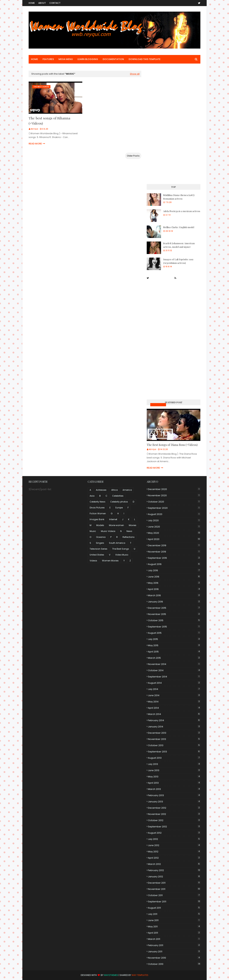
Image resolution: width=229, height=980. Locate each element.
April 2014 (174, 708)
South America (117, 543)
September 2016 (174, 558)
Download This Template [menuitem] (145, 59)
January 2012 (174, 877)
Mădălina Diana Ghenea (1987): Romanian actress (179, 197)
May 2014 (174, 702)
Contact (55, 3)
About (42, 3)
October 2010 (174, 964)
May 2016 (174, 583)
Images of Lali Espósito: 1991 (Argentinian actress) (178, 261)
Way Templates (140, 975)
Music (93, 531)
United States (97, 555)
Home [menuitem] (34, 59)
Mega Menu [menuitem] (66, 59)
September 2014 (174, 677)
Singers (100, 543)
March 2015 (174, 658)
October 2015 (174, 620)
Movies (133, 525)
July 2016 (174, 570)
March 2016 (174, 595)
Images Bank (97, 519)
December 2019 (174, 545)
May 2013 (174, 777)
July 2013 (174, 764)
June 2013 (174, 770)
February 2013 (174, 795)
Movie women (116, 525)
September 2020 (174, 508)
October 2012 (174, 820)
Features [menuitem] (48, 59)
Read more (35, 144)
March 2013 (174, 789)
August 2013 (174, 758)
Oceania (101, 537)
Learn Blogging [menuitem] (88, 59)
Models (100, 525)
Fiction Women (98, 513)
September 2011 (174, 902)
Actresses (101, 490)
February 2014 (174, 720)
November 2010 (174, 958)
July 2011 (174, 914)
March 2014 (174, 714)
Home (32, 3)
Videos (93, 561)
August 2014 (174, 683)
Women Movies (110, 561)
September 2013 (174, 752)
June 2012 (174, 845)
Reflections (129, 537)
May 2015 (174, 645)
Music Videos (158, 405)
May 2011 (174, 927)
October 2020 (174, 502)
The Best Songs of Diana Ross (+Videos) (172, 445)
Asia (92, 496)
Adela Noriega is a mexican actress (182, 211)
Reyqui (34, 129)
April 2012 (174, 858)
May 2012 (174, 852)
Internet (113, 519)
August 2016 (174, 564)
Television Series (98, 549)
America (127, 490)
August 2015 (174, 633)
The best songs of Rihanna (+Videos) (49, 121)
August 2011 (174, 908)
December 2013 (174, 733)
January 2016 (174, 602)
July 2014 (174, 689)
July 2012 (174, 839)
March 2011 (174, 939)
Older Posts (133, 156)
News (129, 531)
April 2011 (174, 933)
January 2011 (174, 952)
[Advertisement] (174, 124)
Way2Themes (111, 975)
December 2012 (174, 808)
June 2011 (174, 920)
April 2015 (174, 652)
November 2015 (174, 614)
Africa (114, 490)
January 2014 (174, 727)
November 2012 (174, 814)
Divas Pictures (97, 508)
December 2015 (174, 608)
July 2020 (174, 520)
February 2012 (174, 870)
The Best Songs (121, 549)
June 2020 (174, 527)
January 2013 (174, 802)
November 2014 (174, 664)
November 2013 (174, 739)
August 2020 (174, 514)
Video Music (122, 555)
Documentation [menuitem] (113, 59)
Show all (135, 74)
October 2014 (174, 670)
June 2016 (174, 577)
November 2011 (174, 889)
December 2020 (174, 489)
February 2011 (174, 945)
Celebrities (118, 496)
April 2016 (174, 589)
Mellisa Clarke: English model (179, 227)
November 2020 (174, 495)
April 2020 (174, 539)
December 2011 (174, 883)
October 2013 (174, 745)
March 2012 (174, 864)
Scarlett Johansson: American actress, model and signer (179, 245)
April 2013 (174, 783)
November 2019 (174, 552)
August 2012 (174, 833)
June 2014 (174, 695)
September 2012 (174, 827)
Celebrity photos (119, 502)
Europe (119, 508)
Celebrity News (98, 502)
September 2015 (174, 627)
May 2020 (174, 533)
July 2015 (174, 639)
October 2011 (174, 895)
